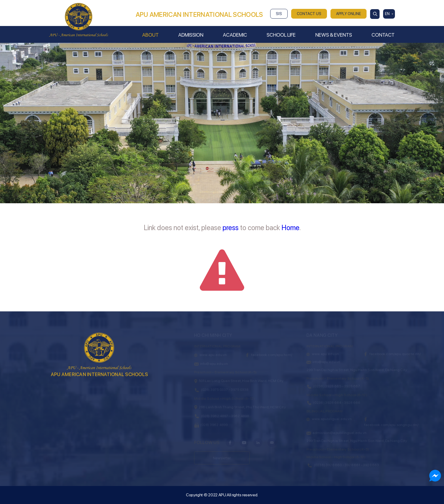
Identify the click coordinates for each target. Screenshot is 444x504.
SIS (279, 14)
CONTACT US (309, 14)
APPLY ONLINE (349, 14)
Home (290, 228)
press (231, 228)
